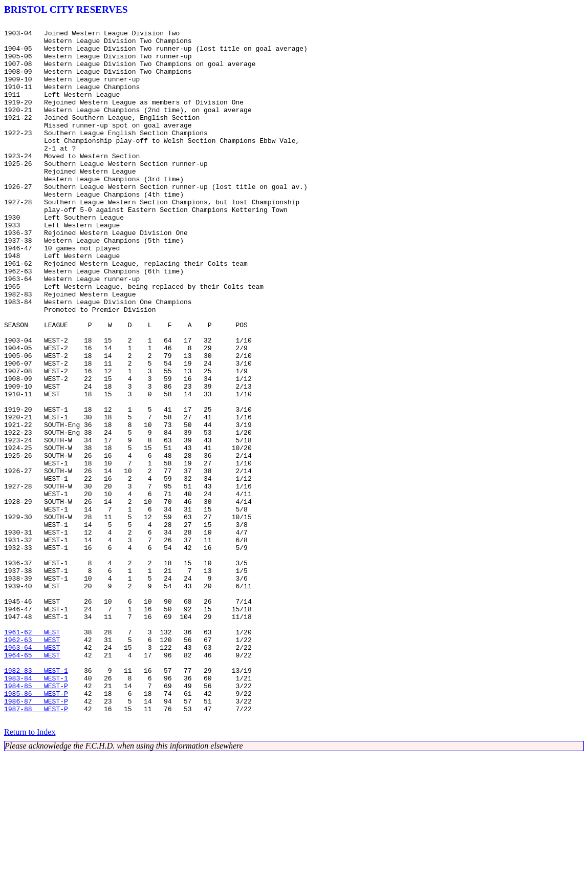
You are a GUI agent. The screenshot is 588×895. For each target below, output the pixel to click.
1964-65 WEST (32, 782)
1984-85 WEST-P (36, 819)
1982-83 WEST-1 (36, 801)
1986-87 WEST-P (36, 838)
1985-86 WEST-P (36, 828)
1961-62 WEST (32, 755)
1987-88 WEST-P (36, 847)
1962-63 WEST (32, 764)
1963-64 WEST (32, 773)
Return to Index (30, 872)
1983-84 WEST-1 (36, 810)
